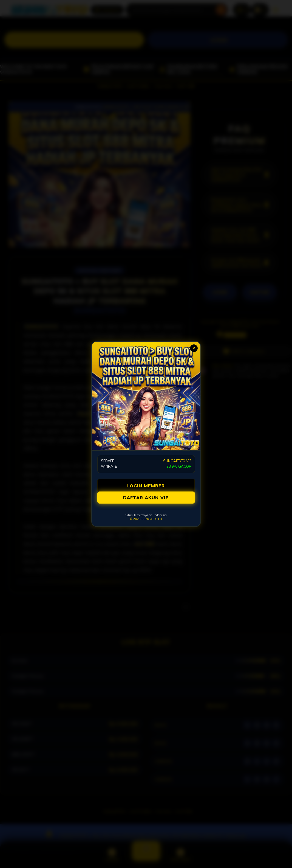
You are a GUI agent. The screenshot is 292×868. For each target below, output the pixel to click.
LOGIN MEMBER (146, 486)
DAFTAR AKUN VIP (146, 498)
